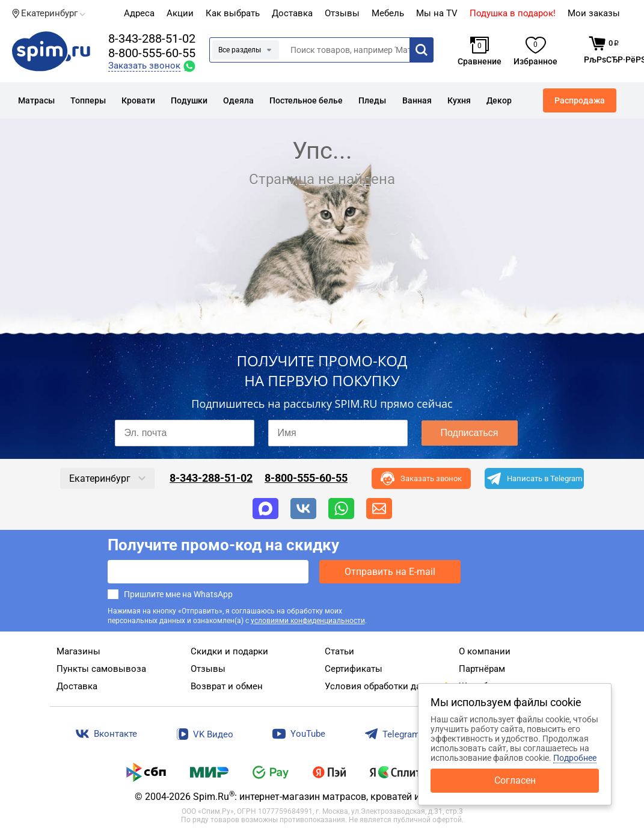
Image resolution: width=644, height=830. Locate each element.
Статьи (339, 651)
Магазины (78, 651)
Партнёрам (482, 669)
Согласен (515, 780)
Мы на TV (437, 13)
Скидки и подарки (229, 651)
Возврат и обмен (227, 686)
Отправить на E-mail (390, 572)
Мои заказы (594, 13)
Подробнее (575, 758)
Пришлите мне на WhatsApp (178, 594)
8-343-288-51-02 (152, 38)
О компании (485, 651)
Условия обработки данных (384, 686)
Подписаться (470, 433)
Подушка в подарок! (513, 13)
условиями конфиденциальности (308, 621)
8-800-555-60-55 (152, 53)
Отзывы (208, 669)
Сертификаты (354, 669)
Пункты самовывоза (101, 669)
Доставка (292, 13)
